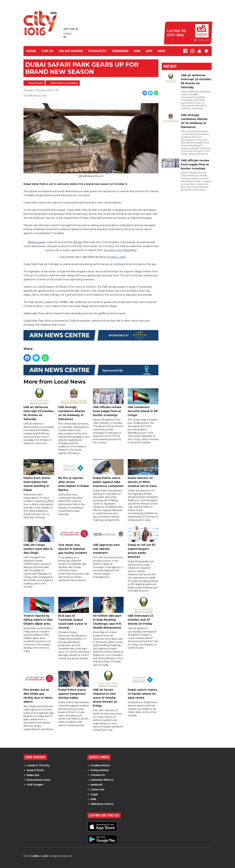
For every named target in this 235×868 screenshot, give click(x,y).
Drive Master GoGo (39, 780)
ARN (93, 799)
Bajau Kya (33, 775)
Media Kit (97, 785)
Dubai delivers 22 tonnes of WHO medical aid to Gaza (143, 474)
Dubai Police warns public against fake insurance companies (108, 474)
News (170, 66)
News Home (36, 83)
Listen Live (98, 789)
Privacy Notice (100, 770)
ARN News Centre (102, 804)
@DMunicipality (37, 242)
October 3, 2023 (116, 257)
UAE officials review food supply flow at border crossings (108, 403)
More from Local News (64, 83)
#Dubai (77, 242)
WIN (137, 51)
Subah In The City (38, 765)
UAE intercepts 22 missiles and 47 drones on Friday (143, 611)
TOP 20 (47, 51)
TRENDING (120, 51)
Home (31, 51)
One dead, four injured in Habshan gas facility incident (73, 540)
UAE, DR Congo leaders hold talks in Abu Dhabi (39, 540)
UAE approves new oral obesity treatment (108, 540)
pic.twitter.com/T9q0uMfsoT (120, 250)
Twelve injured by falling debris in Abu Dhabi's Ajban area (39, 611)
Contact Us (98, 775)
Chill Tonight (35, 785)
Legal (94, 794)
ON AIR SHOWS (71, 51)
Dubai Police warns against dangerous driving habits (73, 685)
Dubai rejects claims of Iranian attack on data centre (143, 685)
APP (149, 51)
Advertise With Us (102, 780)
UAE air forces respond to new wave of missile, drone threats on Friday (108, 689)
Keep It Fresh (35, 770)
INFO (162, 51)
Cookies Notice (100, 765)
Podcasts (97, 51)
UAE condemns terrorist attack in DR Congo (143, 403)
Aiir (46, 856)
